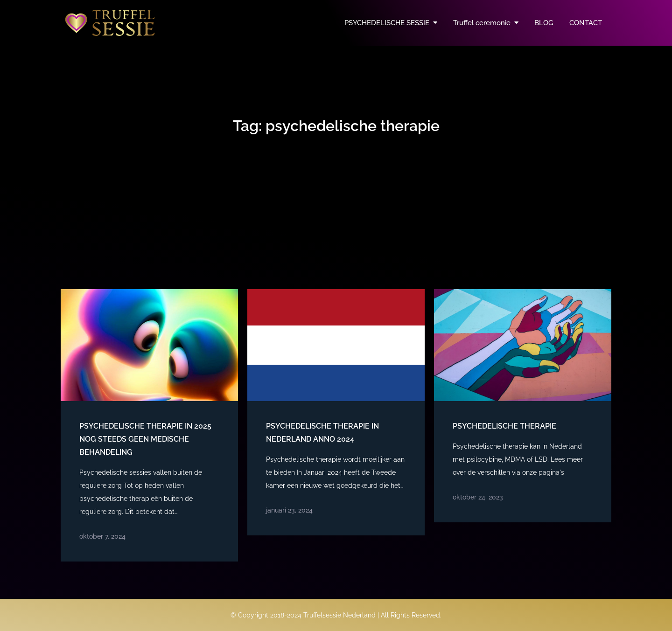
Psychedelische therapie (504, 426)
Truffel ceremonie (482, 23)
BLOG (544, 23)
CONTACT (586, 23)
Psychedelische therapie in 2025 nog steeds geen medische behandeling (145, 439)
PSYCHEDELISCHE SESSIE (387, 23)
